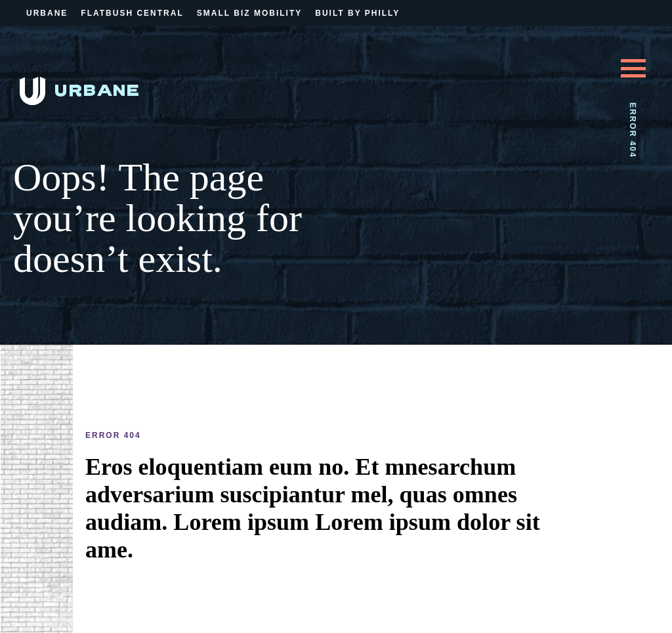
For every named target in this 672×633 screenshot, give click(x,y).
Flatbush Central (132, 13)
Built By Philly (357, 13)
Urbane (47, 13)
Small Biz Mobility (249, 13)
